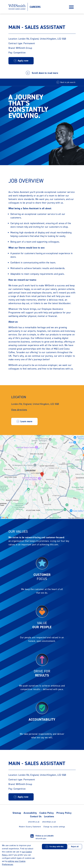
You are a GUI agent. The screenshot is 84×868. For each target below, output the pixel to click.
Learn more (26, 421)
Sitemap (17, 813)
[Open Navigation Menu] (71, 7)
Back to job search (68, 82)
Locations (49, 816)
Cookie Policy (47, 813)
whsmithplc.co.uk (49, 822)
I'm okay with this (57, 847)
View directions (19, 410)
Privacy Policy (64, 813)
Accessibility (30, 813)
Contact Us (36, 816)
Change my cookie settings (54, 827)
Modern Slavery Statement (30, 827)
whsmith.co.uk (34, 822)
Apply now (23, 61)
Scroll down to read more (42, 73)
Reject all (75, 847)
